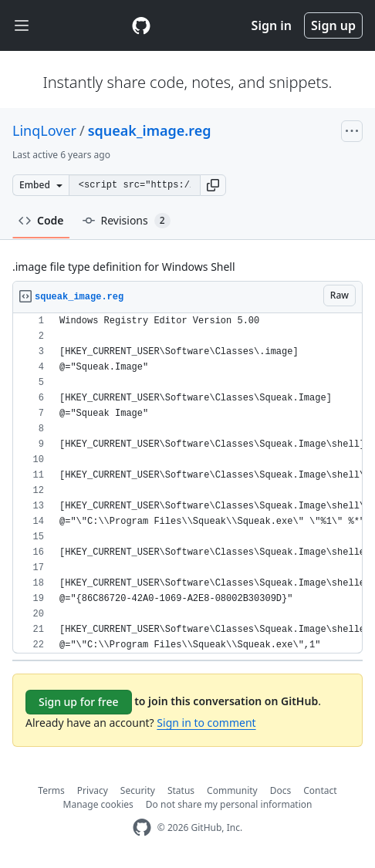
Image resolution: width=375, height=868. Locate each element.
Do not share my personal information (229, 804)
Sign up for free (79, 702)
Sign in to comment (206, 723)
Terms (51, 790)
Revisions (127, 221)
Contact (320, 790)
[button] (213, 185)
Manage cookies (98, 804)
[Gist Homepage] (141, 25)
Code (41, 220)
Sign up (333, 25)
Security (138, 790)
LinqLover (44, 130)
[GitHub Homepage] (142, 827)
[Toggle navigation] (22, 26)
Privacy (93, 790)
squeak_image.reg (150, 130)
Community (232, 790)
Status (181, 790)
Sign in (272, 25)
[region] (187, 483)
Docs (281, 790)
